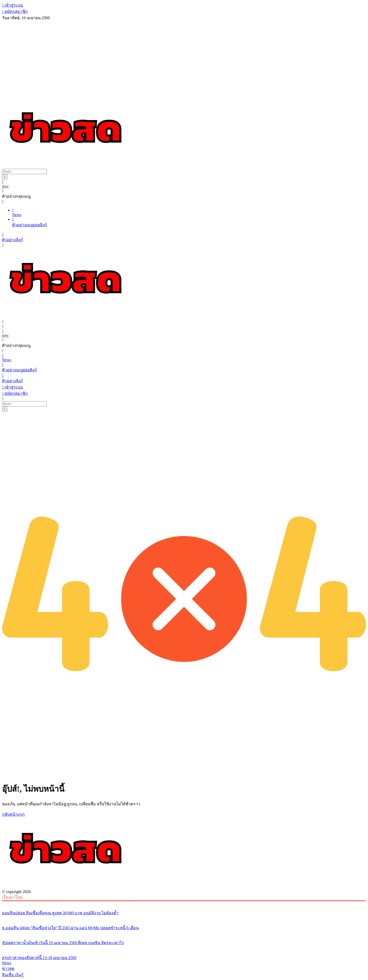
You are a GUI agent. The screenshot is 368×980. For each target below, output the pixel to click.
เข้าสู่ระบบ (13, 5)
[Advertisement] (184, 59)
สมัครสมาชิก (15, 12)
